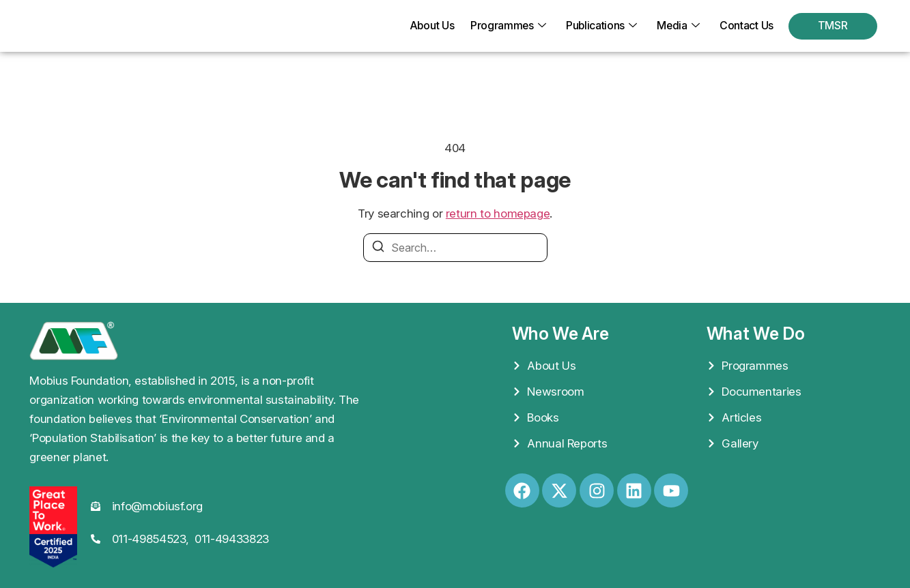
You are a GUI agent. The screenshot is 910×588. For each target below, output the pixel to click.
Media (678, 26)
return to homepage (498, 214)
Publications (600, 26)
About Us (428, 26)
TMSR (833, 26)
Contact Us (747, 26)
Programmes (505, 26)
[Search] (378, 248)
